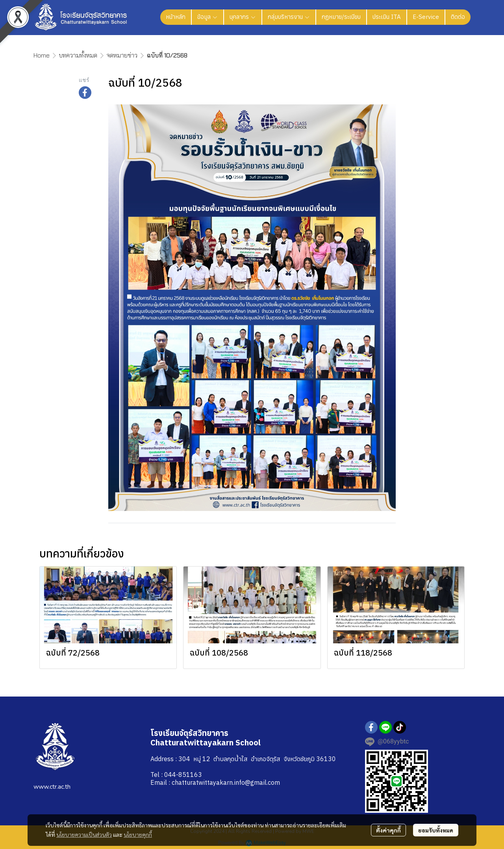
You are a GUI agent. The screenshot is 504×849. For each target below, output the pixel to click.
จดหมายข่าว (122, 55)
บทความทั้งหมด (78, 55)
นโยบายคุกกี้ (138, 834)
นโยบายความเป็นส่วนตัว (84, 834)
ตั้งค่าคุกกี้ (388, 830)
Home (42, 55)
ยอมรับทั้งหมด (436, 830)
